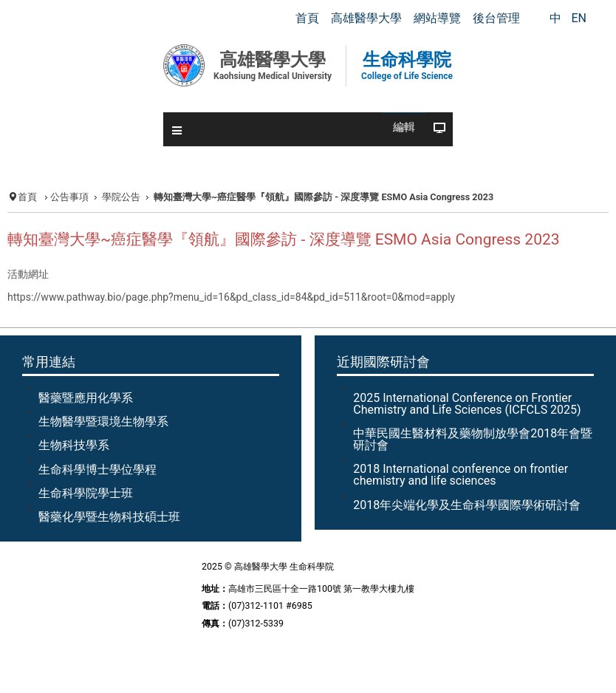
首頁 (27, 197)
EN (579, 18)
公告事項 (69, 197)
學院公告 (121, 197)
